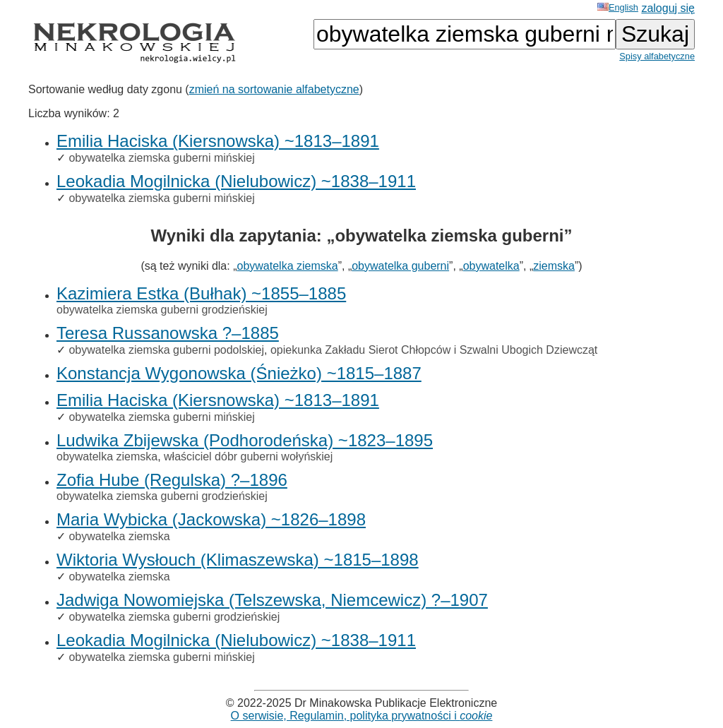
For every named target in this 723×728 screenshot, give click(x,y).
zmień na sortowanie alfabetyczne (274, 89)
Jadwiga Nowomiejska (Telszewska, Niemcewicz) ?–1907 (272, 600)
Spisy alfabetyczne (657, 56)
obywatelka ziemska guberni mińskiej (161, 158)
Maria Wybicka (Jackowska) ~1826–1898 (211, 519)
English (618, 7)
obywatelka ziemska (287, 266)
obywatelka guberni (400, 266)
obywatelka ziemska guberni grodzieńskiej (162, 310)
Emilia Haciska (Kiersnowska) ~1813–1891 (218, 141)
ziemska (554, 266)
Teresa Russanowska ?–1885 (168, 333)
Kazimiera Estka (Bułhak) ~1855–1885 (201, 293)
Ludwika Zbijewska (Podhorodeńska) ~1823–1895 (245, 440)
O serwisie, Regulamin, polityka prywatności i (362, 716)
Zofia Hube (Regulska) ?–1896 (172, 480)
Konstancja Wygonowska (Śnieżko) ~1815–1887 (239, 373)
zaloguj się (668, 8)
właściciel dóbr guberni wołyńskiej (248, 457)
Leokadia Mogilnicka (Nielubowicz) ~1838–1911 (236, 181)
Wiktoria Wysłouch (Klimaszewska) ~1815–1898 (238, 560)
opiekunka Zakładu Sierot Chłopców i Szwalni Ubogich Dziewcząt (434, 350)
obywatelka (491, 266)
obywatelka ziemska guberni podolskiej (166, 350)
